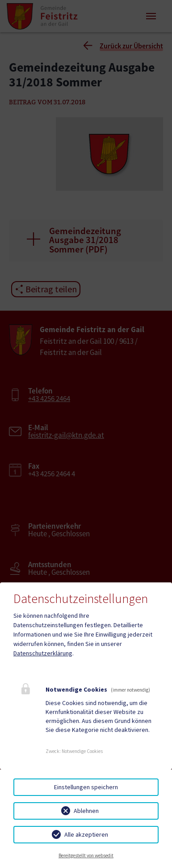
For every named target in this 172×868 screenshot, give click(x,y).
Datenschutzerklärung (43, 653)
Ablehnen (86, 811)
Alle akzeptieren (86, 834)
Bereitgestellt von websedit (86, 855)
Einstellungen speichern (86, 787)
